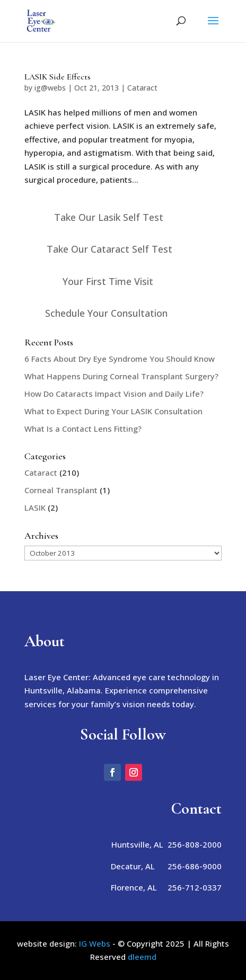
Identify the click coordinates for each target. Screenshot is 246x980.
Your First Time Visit (108, 281)
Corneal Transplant (61, 490)
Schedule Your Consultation (106, 313)
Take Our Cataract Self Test (109, 249)
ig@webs (50, 88)
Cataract (142, 88)
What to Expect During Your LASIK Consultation (113, 411)
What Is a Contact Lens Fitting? (83, 429)
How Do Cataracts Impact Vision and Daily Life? (114, 394)
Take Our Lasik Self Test (109, 217)
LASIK (35, 507)
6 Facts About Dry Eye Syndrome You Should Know (120, 359)
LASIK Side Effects (58, 77)
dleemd (142, 957)
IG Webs (95, 943)
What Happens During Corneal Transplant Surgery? (121, 376)
